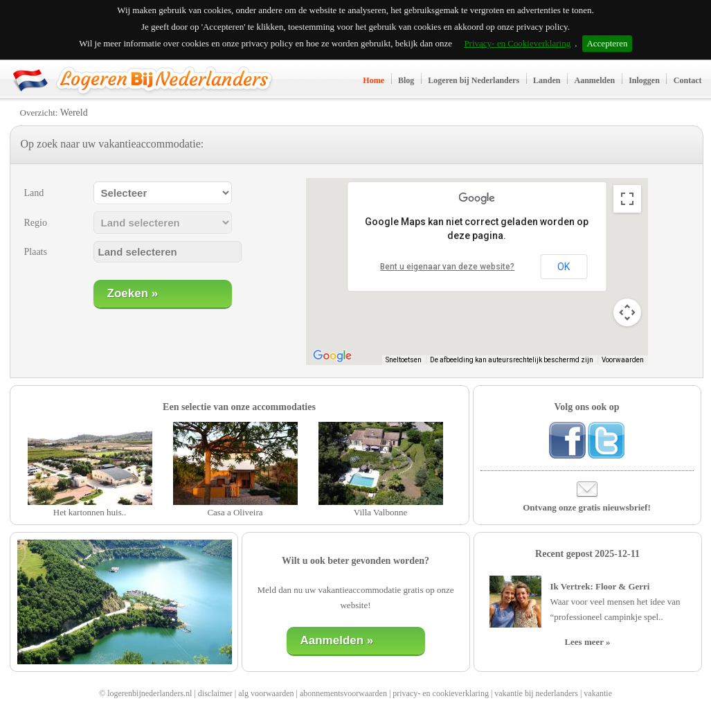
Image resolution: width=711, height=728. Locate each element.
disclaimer (215, 693)
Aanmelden (594, 80)
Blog (406, 80)
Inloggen (644, 80)
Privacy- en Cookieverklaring (517, 43)
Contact (688, 80)
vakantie (598, 693)
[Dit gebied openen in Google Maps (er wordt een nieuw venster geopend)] (332, 356)
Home (373, 80)
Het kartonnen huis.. (90, 512)
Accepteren (607, 43)
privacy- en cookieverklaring (441, 693)
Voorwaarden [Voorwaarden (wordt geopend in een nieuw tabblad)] (623, 360)
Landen (547, 80)
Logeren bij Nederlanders (474, 80)
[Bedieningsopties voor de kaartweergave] (627, 312)
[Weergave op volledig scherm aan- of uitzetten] (627, 199)
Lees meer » (587, 642)
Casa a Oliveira (235, 512)
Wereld (74, 113)
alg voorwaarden (266, 693)
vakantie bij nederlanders (536, 693)
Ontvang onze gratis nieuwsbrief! (587, 507)
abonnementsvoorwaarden (343, 693)
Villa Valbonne (380, 512)
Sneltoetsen (404, 360)
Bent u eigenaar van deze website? (447, 267)
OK (564, 267)
